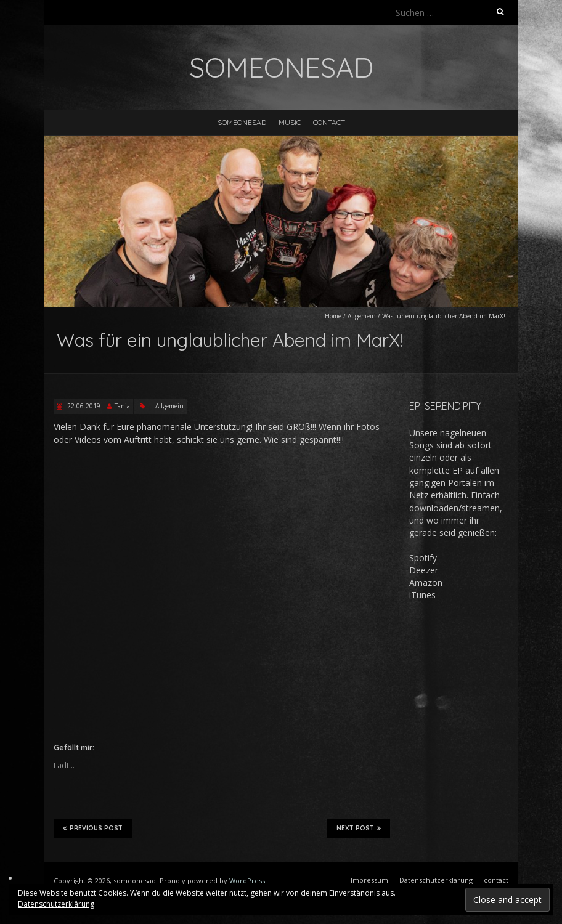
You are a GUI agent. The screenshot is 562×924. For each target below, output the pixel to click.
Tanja (122, 406)
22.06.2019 (83, 406)
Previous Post (93, 828)
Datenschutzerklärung (56, 904)
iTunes (422, 595)
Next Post (359, 828)
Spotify (423, 558)
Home (333, 316)
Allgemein (362, 316)
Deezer (424, 570)
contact (329, 122)
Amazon (426, 582)
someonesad (242, 122)
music (290, 122)
